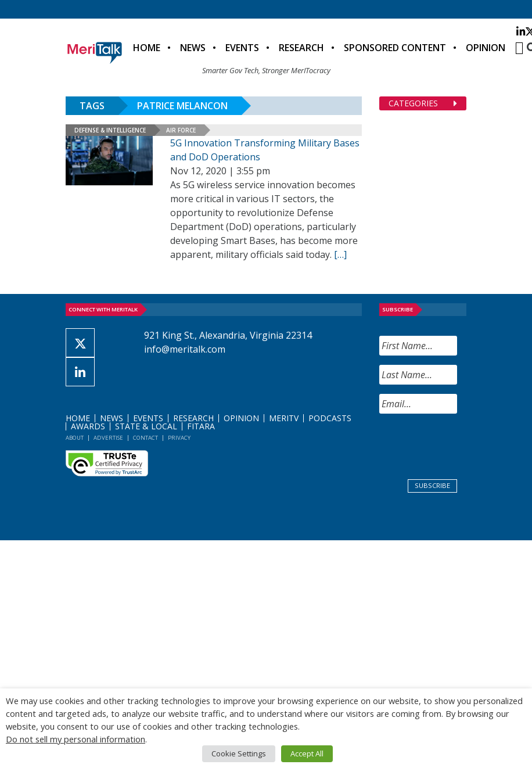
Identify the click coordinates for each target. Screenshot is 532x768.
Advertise (108, 438)
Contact (145, 438)
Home (147, 48)
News (193, 48)
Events (242, 48)
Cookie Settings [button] (239, 753)
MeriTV (284, 418)
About (75, 438)
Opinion (486, 48)
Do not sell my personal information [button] (76, 739)
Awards (88, 426)
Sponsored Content (395, 48)
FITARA (201, 426)
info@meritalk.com (185, 349)
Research (301, 48)
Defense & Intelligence (110, 130)
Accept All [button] (307, 753)
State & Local (146, 426)
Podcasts (330, 418)
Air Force (181, 130)
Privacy (179, 438)
